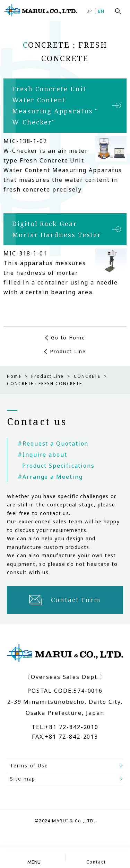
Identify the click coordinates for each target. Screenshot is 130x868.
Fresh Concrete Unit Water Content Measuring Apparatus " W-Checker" (55, 105)
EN (101, 11)
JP (90, 11)
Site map (23, 779)
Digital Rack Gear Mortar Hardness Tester (57, 229)
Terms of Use (29, 766)
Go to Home (68, 338)
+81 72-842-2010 (72, 727)
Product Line (68, 351)
